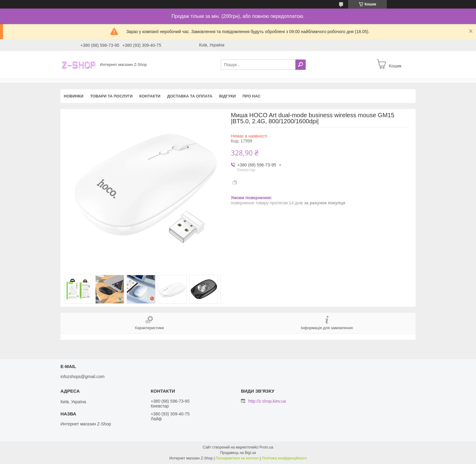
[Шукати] (301, 65)
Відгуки (228, 96)
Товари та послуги (111, 96)
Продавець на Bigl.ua (238, 453)
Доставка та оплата (190, 96)
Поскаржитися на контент (237, 458)
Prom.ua (266, 447)
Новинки (74, 96)
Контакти (150, 96)
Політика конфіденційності (284, 458)
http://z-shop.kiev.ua (267, 401)
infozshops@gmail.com (82, 377)
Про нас (252, 96)
